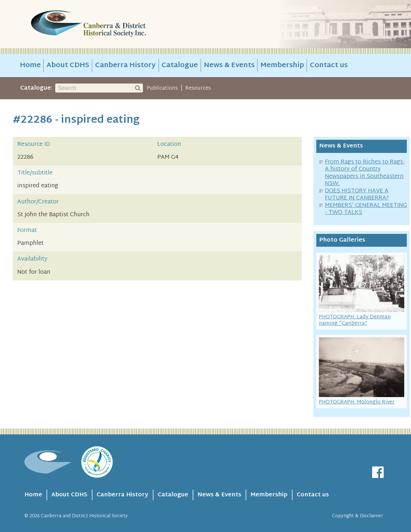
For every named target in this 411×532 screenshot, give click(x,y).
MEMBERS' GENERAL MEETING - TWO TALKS (366, 209)
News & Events (229, 66)
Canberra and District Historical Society (84, 516)
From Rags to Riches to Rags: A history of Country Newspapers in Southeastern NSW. (365, 173)
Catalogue (180, 66)
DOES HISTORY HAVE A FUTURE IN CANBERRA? (357, 195)
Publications (162, 88)
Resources (198, 88)
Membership (282, 66)
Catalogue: (36, 88)
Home (30, 66)
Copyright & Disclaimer (358, 516)
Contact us (329, 66)
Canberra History (125, 66)
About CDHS (68, 66)
